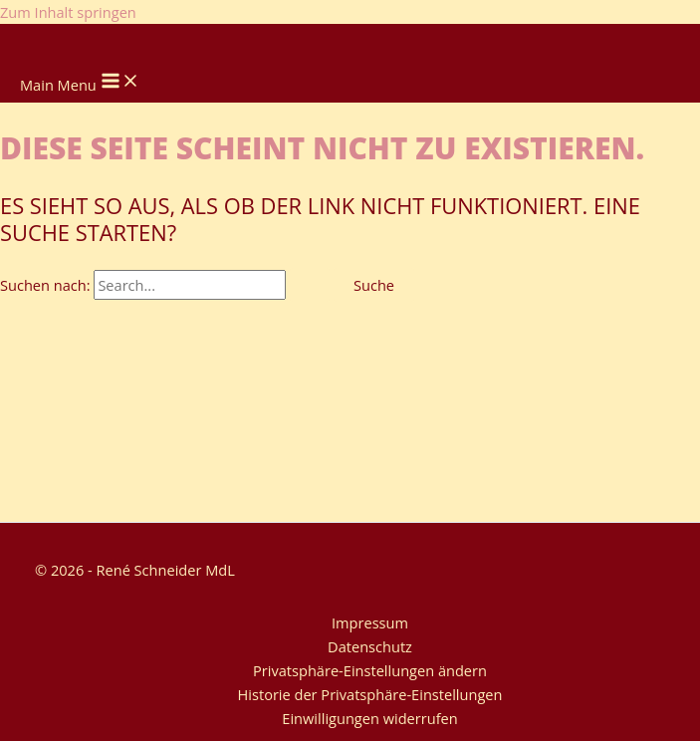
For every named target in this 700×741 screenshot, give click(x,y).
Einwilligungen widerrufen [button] (369, 718)
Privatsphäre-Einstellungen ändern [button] (370, 670)
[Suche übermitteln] (310, 285)
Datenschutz (370, 646)
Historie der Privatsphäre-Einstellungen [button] (370, 694)
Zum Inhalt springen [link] (68, 12)
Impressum (370, 622)
